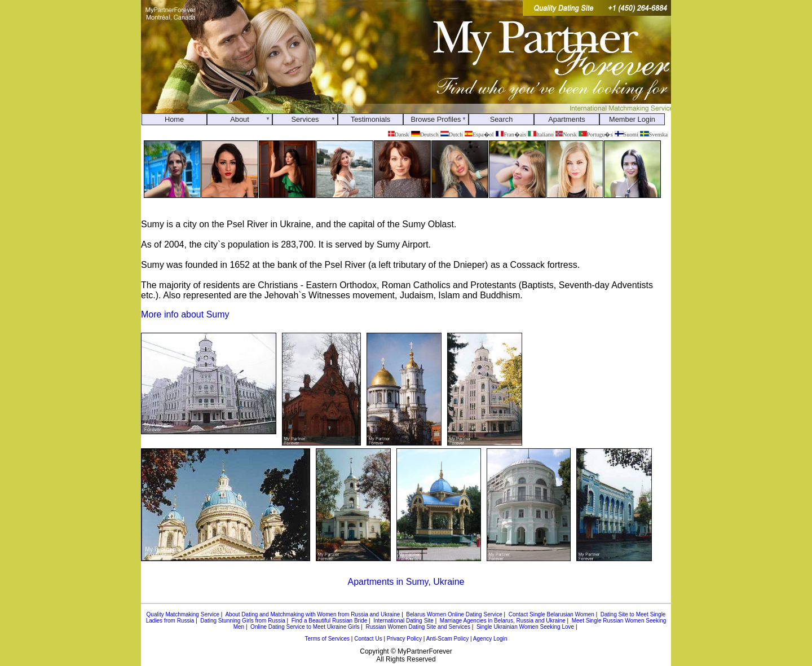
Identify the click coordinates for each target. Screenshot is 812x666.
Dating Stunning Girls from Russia (243, 621)
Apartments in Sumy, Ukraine (406, 582)
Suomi (626, 134)
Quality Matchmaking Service (183, 614)
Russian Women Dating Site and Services (418, 627)
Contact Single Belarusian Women (551, 614)
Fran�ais (511, 134)
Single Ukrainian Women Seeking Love (525, 627)
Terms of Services (327, 639)
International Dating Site (403, 621)
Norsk (566, 134)
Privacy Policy (404, 639)
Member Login (632, 119)
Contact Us (368, 639)
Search (502, 119)
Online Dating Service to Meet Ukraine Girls (305, 627)
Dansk (398, 134)
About (239, 119)
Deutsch (425, 134)
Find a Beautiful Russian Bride (330, 621)
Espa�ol (479, 134)
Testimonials (370, 119)
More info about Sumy (185, 314)
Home (174, 119)
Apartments (566, 119)
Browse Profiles (436, 119)
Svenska (654, 134)
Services (305, 119)
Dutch (451, 134)
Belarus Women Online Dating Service (454, 614)
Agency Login (490, 639)
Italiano (540, 134)
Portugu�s (595, 134)
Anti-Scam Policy (448, 639)
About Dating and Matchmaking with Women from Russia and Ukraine (312, 614)
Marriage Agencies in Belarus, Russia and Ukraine (503, 621)
